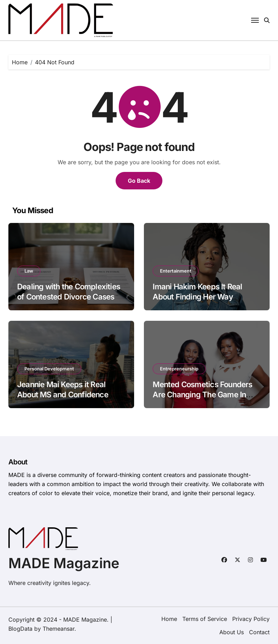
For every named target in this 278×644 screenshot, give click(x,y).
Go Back (139, 181)
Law (29, 271)
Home (169, 619)
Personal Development (49, 369)
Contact (259, 632)
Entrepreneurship (179, 369)
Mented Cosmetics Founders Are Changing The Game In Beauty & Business (202, 394)
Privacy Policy (251, 619)
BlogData (20, 629)
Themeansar (58, 629)
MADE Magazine (64, 563)
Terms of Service (205, 619)
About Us (232, 632)
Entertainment (176, 271)
